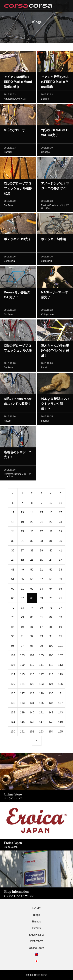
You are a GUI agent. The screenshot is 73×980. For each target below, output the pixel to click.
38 (32, 551)
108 (13, 666)
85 (22, 628)
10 (51, 504)
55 (22, 580)
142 (51, 713)
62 (32, 590)
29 (61, 532)
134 (32, 704)
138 (13, 713)
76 (51, 609)
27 (41, 532)
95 (61, 637)
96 (13, 647)
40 (51, 551)
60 (13, 590)
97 (22, 647)
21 (41, 523)
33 (41, 542)
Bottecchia (9, 262)
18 (13, 523)
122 (32, 685)
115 (22, 675)
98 (32, 647)
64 (51, 590)
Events (36, 928)
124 (51, 685)
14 (32, 513)
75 (41, 609)
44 (32, 561)
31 (22, 542)
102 (13, 656)
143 (60, 713)
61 (22, 590)
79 (22, 618)
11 (61, 504)
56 (32, 580)
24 (13, 532)
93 (41, 637)
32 (32, 542)
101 (60, 647)
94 (51, 637)
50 (32, 570)
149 (60, 723)
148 (51, 723)
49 (22, 570)
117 (41, 675)
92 (32, 637)
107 (60, 656)
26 (32, 532)
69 (41, 599)
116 (32, 675)
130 (51, 694)
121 (22, 685)
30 (13, 542)
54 (13, 580)
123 (41, 685)
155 (60, 732)
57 (41, 580)
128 (32, 694)
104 (32, 656)
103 (22, 656)
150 (13, 732)
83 (61, 618)
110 (32, 666)
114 (13, 675)
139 (22, 713)
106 (51, 656)
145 (22, 723)
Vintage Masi (48, 315)
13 (22, 513)
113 (60, 666)
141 (41, 713)
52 (51, 570)
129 (41, 694)
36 (13, 551)
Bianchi (45, 100)
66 (13, 599)
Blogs (36, 915)
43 (22, 561)
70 (51, 599)
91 (22, 637)
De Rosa (8, 206)
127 (22, 694)
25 (22, 532)
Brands (36, 921)
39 (41, 551)
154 (51, 732)
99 (41, 647)
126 (13, 694)
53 (61, 570)
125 (60, 685)
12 (13, 513)
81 (41, 618)
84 (13, 628)
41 (61, 551)
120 (13, 685)
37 (22, 551)
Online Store (37, 948)
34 (51, 542)
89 (61, 628)
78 (13, 618)
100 (51, 647)
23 (61, 523)
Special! (8, 153)
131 (60, 694)
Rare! (44, 368)
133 (22, 704)
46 (51, 561)
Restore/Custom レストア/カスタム (55, 207)
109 (22, 666)
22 (51, 523)
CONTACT (36, 941)
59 (61, 580)
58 (51, 580)
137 (60, 704)
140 (32, 713)
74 (32, 609)
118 (51, 675)
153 (41, 732)
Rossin (7, 422)
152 (32, 732)
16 (51, 513)
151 (22, 732)
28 (51, 532)
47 (61, 561)
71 (61, 599)
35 (61, 542)
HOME (37, 908)
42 (13, 561)
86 (32, 628)
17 (61, 513)
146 (32, 723)
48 (13, 570)
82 (51, 618)
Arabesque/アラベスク (16, 100)
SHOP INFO (36, 935)
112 (51, 666)
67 (22, 599)
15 (41, 513)
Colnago (45, 153)
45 (41, 561)
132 (13, 704)
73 (22, 609)
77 (61, 609)
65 (61, 590)
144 (13, 723)
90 (13, 637)
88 (51, 628)
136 (51, 704)
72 (13, 609)
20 (32, 523)
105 (41, 656)
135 (41, 704)
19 (22, 523)
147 (41, 723)
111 (41, 666)
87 (41, 628)
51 (41, 570)
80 (32, 618)
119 (60, 675)
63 (41, 590)
